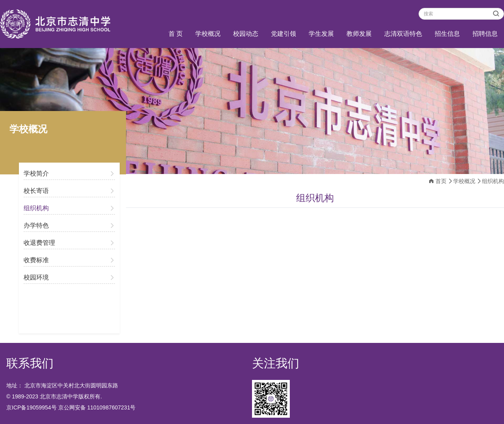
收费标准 (36, 260)
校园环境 (36, 277)
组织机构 (36, 208)
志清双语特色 (403, 34)
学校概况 (208, 34)
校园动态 (246, 34)
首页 (441, 181)
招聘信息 (485, 34)
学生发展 (321, 34)
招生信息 (447, 34)
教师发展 (359, 34)
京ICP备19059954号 (31, 407)
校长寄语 (36, 191)
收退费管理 (39, 243)
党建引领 (283, 34)
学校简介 (36, 173)
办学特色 (36, 225)
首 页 (176, 34)
